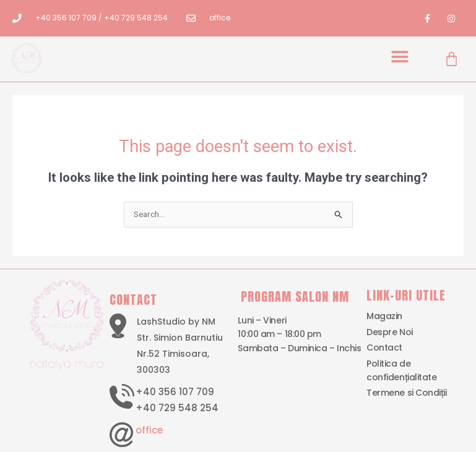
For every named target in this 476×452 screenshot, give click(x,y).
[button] (400, 57)
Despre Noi (390, 332)
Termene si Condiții (406, 393)
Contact (384, 348)
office (149, 430)
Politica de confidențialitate (401, 370)
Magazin (384, 317)
